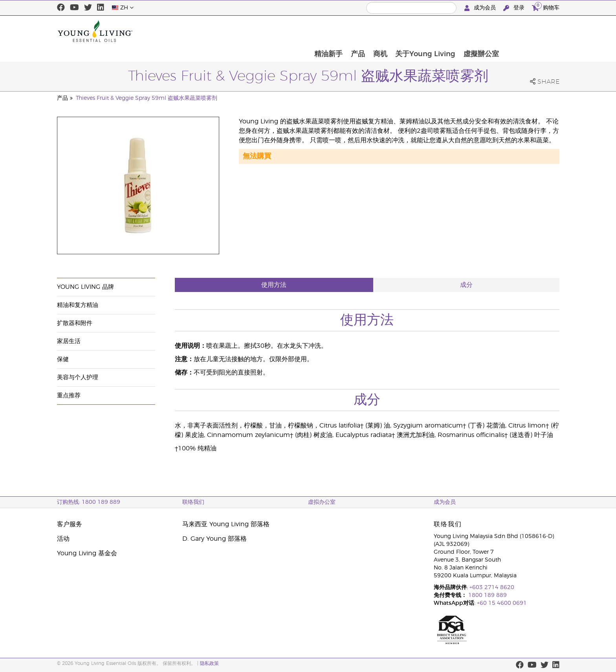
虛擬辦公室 (537, 31)
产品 (412, 31)
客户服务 (70, 524)
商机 (435, 31)
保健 (63, 359)
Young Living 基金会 (87, 553)
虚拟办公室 (322, 502)
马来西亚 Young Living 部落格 (226, 524)
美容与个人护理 (78, 377)
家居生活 (69, 341)
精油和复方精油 (78, 305)
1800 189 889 (487, 595)
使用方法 (274, 285)
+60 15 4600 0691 (502, 603)
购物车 (546, 7)
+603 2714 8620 (492, 588)
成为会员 (481, 8)
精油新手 (383, 31)
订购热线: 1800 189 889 (89, 502)
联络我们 (193, 502)
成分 (466, 285)
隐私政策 (209, 663)
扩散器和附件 (75, 323)
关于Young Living (481, 31)
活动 (63, 539)
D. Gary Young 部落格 (214, 539)
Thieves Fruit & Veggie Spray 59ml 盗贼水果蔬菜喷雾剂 (147, 98)
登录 (515, 8)
